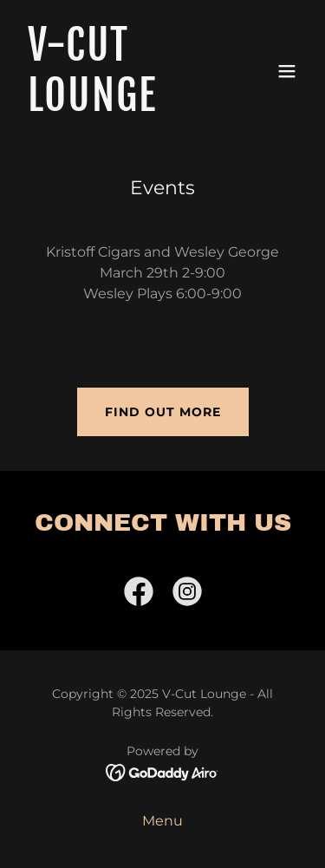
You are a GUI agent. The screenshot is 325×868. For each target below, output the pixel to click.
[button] (287, 71)
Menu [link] (162, 821)
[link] (120, 106)
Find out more (163, 412)
